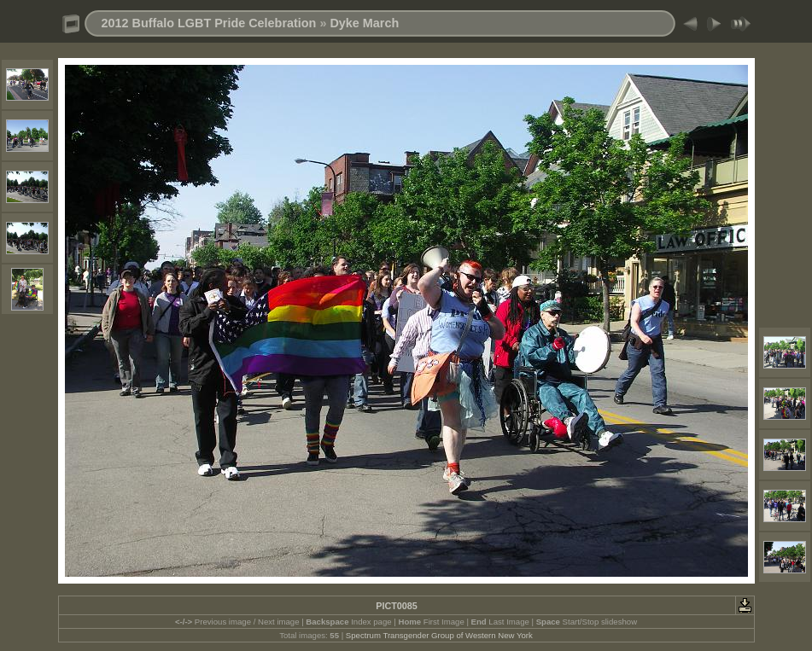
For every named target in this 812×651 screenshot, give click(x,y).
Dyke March (364, 23)
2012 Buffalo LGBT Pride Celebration (209, 23)
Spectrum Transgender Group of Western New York (439, 635)
